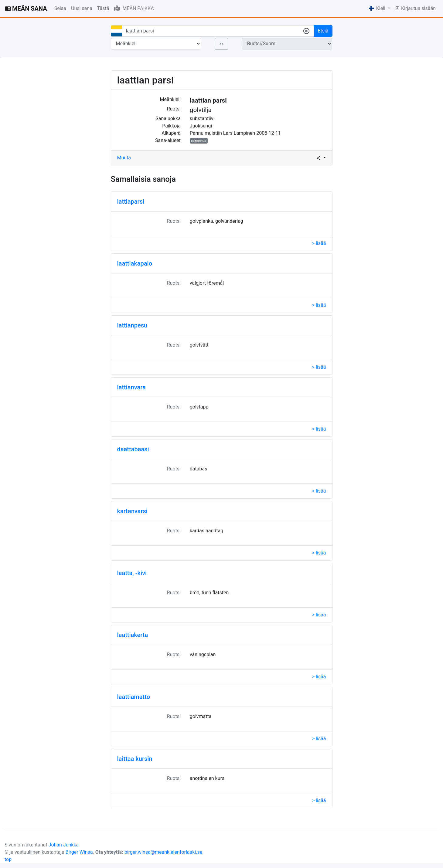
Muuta (124, 158)
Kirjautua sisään (415, 8)
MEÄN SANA (26, 8)
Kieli (378, 8)
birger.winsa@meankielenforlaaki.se (164, 852)
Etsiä (323, 31)
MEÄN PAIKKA (134, 8)
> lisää (319, 243)
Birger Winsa (79, 852)
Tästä (103, 8)
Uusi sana (82, 8)
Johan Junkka (64, 845)
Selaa (60, 8)
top (8, 859)
